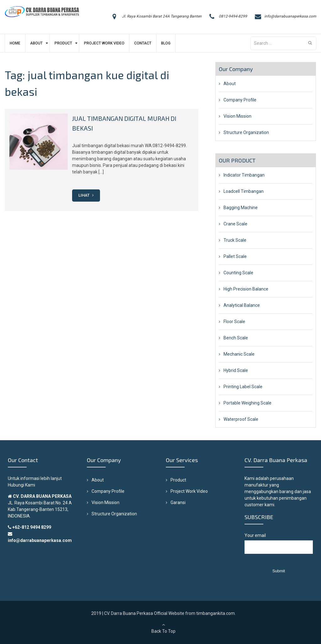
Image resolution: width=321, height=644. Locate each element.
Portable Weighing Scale (247, 403)
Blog (166, 43)
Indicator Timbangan (244, 175)
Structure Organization (246, 132)
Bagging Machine (241, 208)
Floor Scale (234, 322)
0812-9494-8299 (233, 16)
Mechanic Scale (239, 354)
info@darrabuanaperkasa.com (290, 16)
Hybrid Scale (236, 370)
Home (15, 43)
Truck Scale (235, 240)
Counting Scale (238, 273)
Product (63, 43)
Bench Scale (236, 338)
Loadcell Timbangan (244, 191)
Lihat (86, 195)
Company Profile (240, 100)
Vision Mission (237, 116)
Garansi (178, 502)
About (36, 43)
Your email (279, 546)
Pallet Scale (235, 256)
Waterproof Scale (241, 419)
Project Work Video (104, 43)
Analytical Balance (242, 305)
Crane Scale (235, 224)
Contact (143, 43)
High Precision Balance (246, 289)
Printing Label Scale (243, 387)
